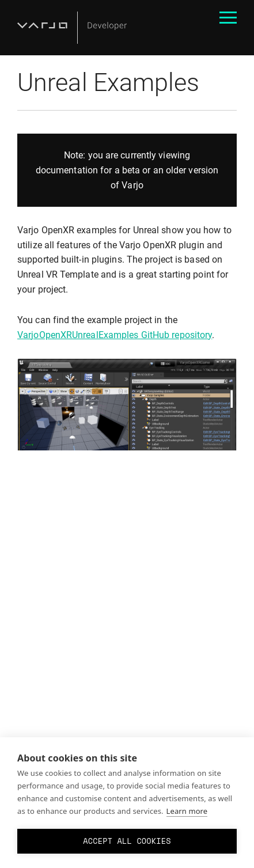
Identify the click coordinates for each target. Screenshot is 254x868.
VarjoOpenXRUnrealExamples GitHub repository (115, 335)
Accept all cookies (127, 841)
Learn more (187, 811)
